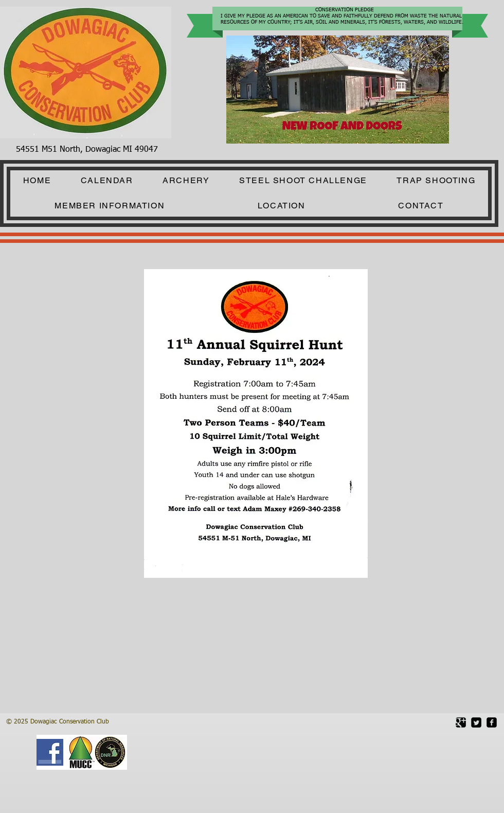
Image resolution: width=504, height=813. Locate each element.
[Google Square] (461, 722)
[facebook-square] (492, 722)
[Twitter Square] (476, 722)
